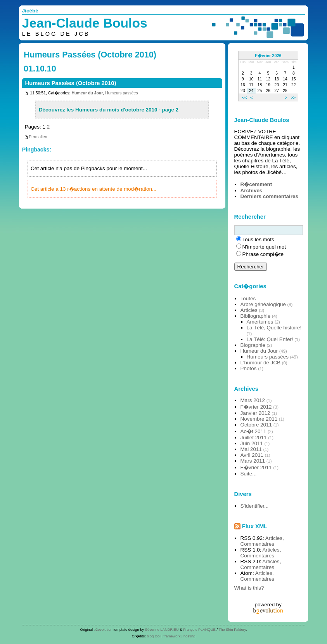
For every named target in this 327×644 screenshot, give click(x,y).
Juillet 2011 (254, 438)
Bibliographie (256, 316)
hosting (189, 636)
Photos (249, 368)
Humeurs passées (121, 93)
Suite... (249, 474)
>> (293, 97)
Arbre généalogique (263, 304)
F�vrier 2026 (268, 56)
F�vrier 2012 (256, 407)
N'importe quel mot (264, 247)
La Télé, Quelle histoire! (274, 328)
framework (172, 636)
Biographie (253, 345)
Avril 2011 (252, 455)
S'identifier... (255, 506)
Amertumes (260, 322)
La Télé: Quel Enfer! (270, 339)
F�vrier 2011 (256, 467)
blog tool (154, 636)
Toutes (248, 299)
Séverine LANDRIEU (162, 629)
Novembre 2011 (259, 419)
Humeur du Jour (87, 93)
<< (245, 97)
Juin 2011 (252, 443)
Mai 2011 (251, 449)
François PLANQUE (199, 629)
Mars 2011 (253, 461)
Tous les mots (258, 239)
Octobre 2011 (256, 425)
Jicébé (30, 11)
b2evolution (103, 629)
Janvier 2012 (255, 413)
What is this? (249, 588)
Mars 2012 (253, 400)
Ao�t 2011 (253, 431)
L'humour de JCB (260, 363)
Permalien (35, 137)
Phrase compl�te (263, 254)
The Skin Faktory (232, 629)
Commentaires (257, 544)
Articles (249, 310)
